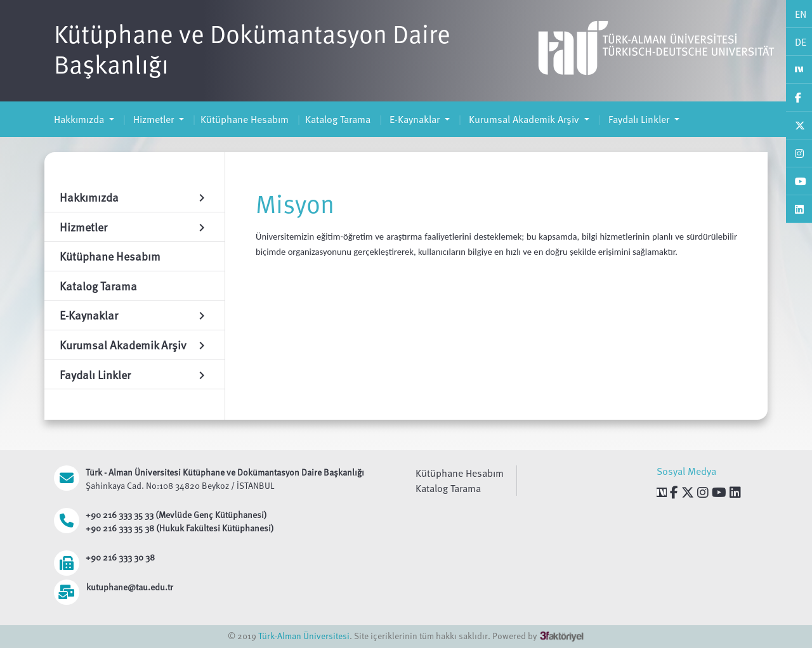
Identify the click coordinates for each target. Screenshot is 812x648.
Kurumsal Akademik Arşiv (524, 119)
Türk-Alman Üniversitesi (304, 636)
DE (801, 42)
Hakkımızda (80, 119)
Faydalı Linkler (639, 119)
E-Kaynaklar (415, 119)
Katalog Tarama (338, 119)
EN (801, 14)
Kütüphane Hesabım (245, 119)
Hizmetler (154, 119)
